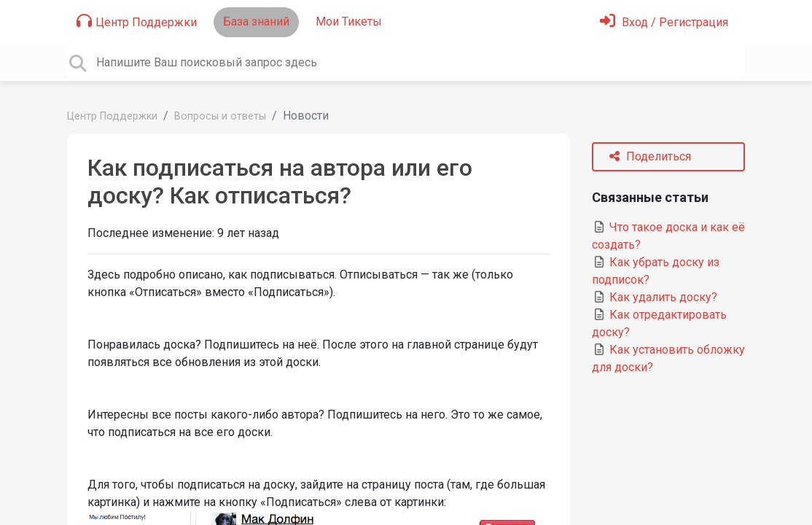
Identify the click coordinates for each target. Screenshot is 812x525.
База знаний (256, 22)
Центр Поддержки (137, 21)
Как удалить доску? (655, 297)
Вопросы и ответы (220, 116)
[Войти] (664, 22)
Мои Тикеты (349, 22)
